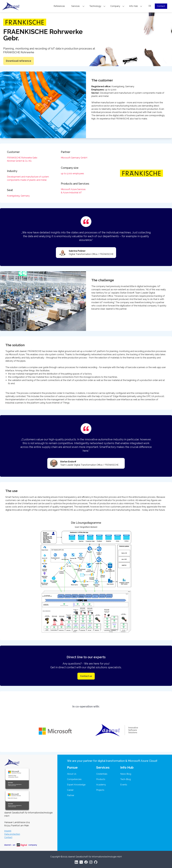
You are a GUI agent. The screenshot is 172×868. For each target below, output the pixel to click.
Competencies (74, 779)
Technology (97, 6)
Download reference (19, 61)
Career (70, 790)
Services (78, 6)
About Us (72, 774)
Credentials (102, 774)
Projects (100, 790)
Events (124, 785)
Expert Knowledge (76, 785)
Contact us (86, 676)
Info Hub (136, 6)
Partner (71, 795)
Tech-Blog (126, 779)
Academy (101, 785)
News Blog (126, 774)
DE (150, 6)
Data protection (12, 834)
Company (117, 6)
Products (101, 779)
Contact (161, 6)
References (59, 6)
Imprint (8, 831)
